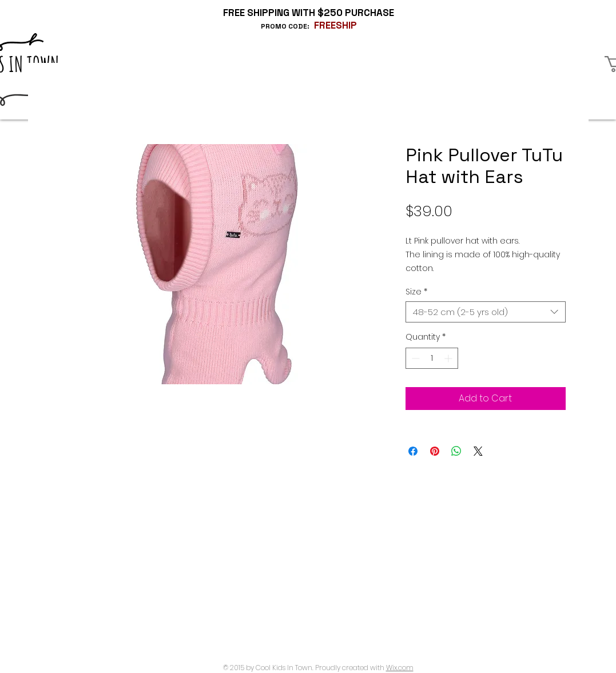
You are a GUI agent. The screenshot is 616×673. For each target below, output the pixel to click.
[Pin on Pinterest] (435, 451)
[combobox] (486, 312)
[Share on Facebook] (413, 451)
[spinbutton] (432, 358)
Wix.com (400, 668)
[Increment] (449, 358)
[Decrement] (414, 358)
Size (416, 292)
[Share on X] (478, 451)
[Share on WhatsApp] (456, 451)
